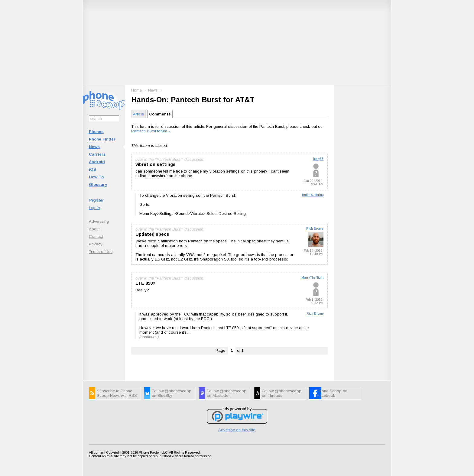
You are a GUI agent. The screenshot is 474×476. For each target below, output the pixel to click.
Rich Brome (315, 229)
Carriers (97, 154)
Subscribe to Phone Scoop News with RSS (117, 393)
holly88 (318, 159)
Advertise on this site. (237, 430)
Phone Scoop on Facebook (332, 393)
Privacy (96, 244)
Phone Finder (102, 139)
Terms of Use (101, 252)
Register (96, 200)
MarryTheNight (312, 278)
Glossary (98, 185)
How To (96, 177)
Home (136, 90)
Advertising (99, 221)
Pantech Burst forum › (151, 131)
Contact (96, 236)
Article (138, 114)
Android (97, 162)
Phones (96, 132)
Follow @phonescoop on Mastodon (227, 393)
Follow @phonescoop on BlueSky (172, 393)
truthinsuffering (313, 195)
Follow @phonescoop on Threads (282, 393)
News (94, 147)
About (94, 229)
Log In (94, 208)
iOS (93, 169)
